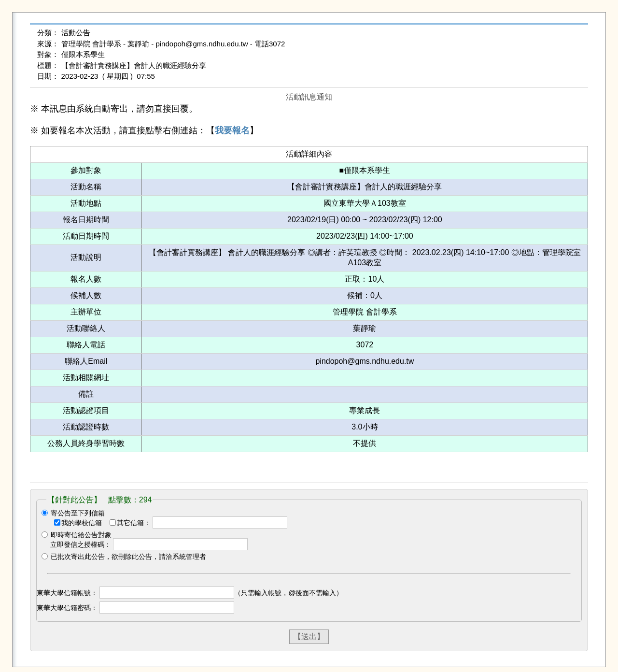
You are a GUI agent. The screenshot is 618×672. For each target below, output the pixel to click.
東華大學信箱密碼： (67, 608)
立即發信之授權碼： (81, 544)
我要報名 (232, 130)
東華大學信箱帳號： (67, 593)
